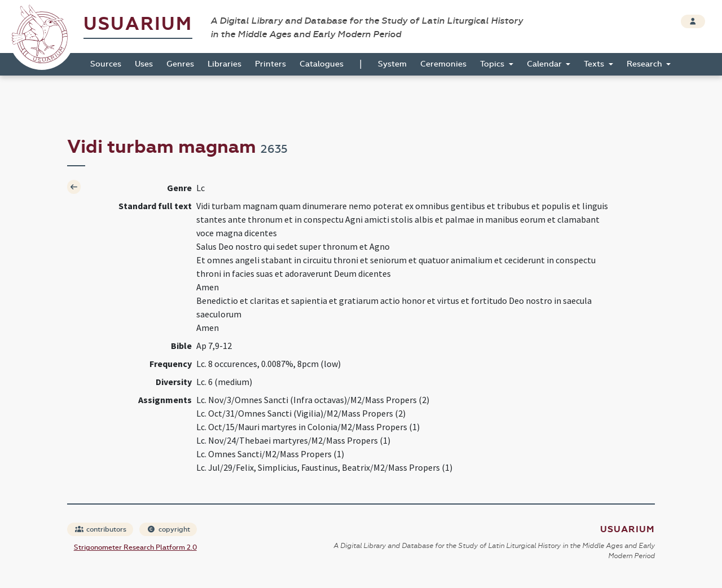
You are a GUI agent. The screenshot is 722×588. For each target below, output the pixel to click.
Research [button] (646, 64)
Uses (144, 64)
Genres (180, 64)
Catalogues (322, 64)
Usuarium (138, 24)
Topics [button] (493, 64)
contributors (101, 529)
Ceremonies (443, 64)
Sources (106, 64)
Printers (270, 64)
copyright (169, 529)
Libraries (224, 64)
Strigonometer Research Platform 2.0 (135, 547)
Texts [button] (595, 64)
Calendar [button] (545, 64)
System (392, 64)
